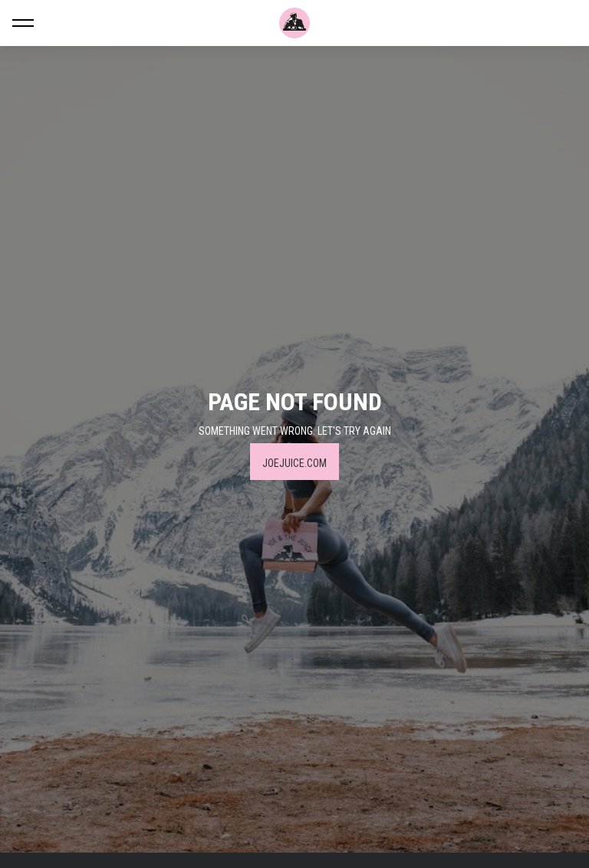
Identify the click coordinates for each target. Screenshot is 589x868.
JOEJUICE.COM (294, 463)
